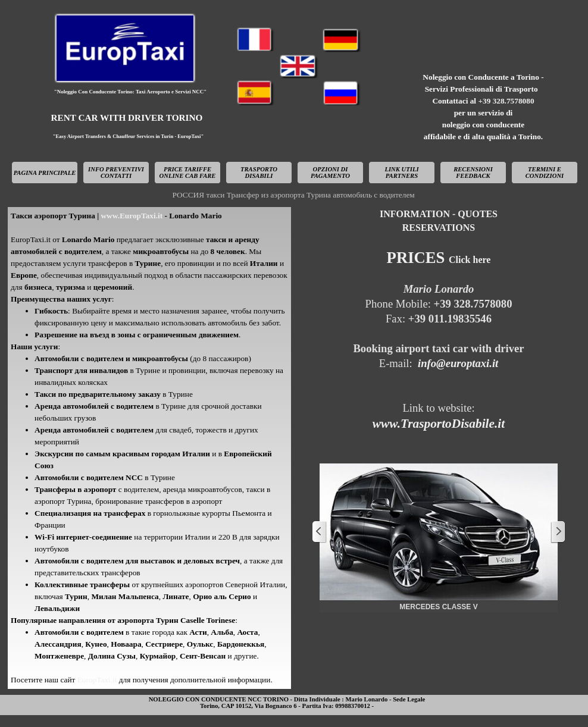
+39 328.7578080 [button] (506, 101)
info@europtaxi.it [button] (458, 363)
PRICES (439, 258)
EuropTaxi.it (98, 680)
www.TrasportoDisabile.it (439, 424)
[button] (439, 532)
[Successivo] (558, 532)
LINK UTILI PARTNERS (401, 173)
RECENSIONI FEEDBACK (473, 173)
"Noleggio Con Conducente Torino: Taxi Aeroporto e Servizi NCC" (131, 92)
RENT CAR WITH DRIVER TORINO (127, 117)
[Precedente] (320, 532)
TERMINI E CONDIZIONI (545, 173)
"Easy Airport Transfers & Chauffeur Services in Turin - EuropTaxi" (128, 136)
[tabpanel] (483, 107)
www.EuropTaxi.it (131, 216)
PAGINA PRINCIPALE (45, 173)
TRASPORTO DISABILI (259, 173)
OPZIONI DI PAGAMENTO (330, 173)
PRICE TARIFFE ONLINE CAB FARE (188, 173)
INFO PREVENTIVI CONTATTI (116, 173)
